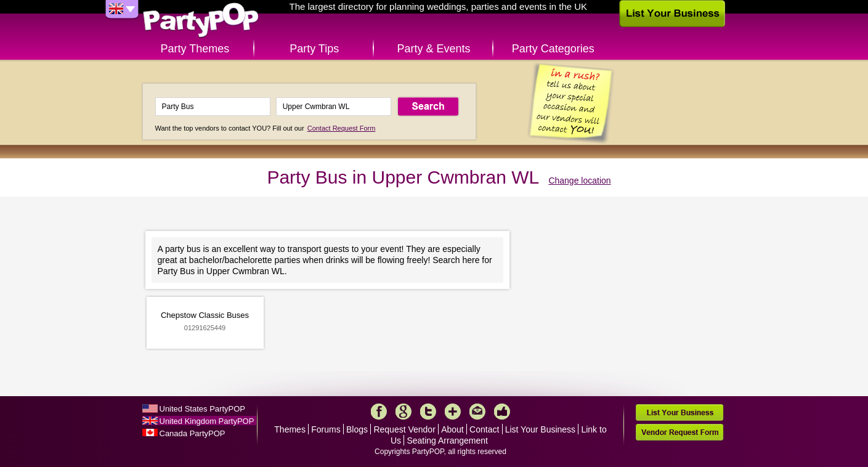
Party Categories (553, 49)
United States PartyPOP (202, 409)
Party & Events (433, 49)
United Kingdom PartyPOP (207, 421)
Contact (484, 429)
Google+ (404, 412)
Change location (579, 181)
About (452, 429)
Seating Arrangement (447, 441)
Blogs (357, 429)
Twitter (428, 412)
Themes (290, 429)
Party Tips (314, 49)
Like (502, 412)
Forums (326, 429)
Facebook (379, 412)
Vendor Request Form (679, 432)
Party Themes (195, 49)
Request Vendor (404, 429)
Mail (477, 412)
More (453, 412)
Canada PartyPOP (193, 433)
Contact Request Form (342, 128)
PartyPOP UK (201, 21)
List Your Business (540, 429)
